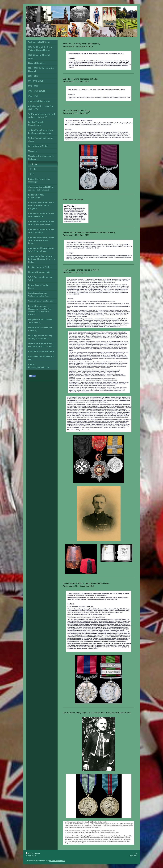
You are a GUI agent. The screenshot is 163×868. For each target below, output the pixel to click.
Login (135, 853)
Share (32, 376)
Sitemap (37, 853)
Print (29, 853)
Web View (134, 856)
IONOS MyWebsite (58, 861)
